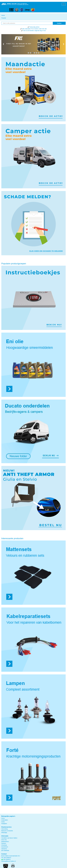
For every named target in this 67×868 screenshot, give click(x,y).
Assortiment (5, 847)
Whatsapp (4, 833)
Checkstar (4, 845)
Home (3, 15)
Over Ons (4, 840)
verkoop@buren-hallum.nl (9, 861)
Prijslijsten (4, 824)
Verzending (4, 829)
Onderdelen (5, 820)
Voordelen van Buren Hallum (9, 838)
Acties (3, 822)
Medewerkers (5, 842)
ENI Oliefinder (5, 850)
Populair (4, 18)
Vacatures (4, 849)
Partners (4, 843)
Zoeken (59, 23)
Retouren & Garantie (7, 831)
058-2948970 (7, 858)
